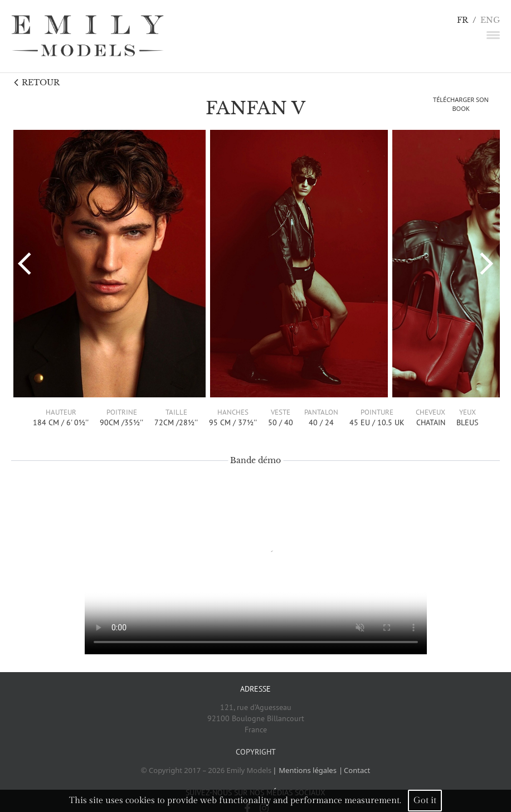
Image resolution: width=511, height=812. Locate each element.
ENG (490, 20)
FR (463, 20)
